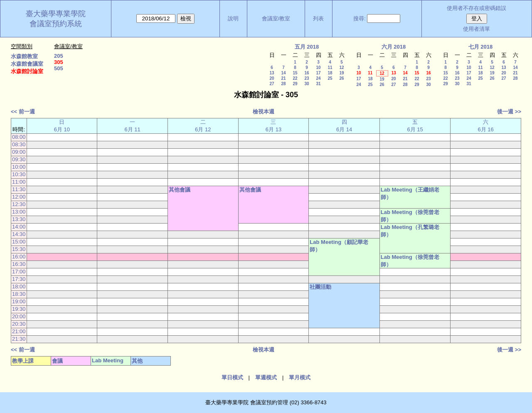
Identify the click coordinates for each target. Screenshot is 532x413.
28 (283, 84)
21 (283, 78)
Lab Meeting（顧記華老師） (339, 246)
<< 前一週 (23, 112)
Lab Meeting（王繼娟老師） (410, 193)
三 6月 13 (273, 126)
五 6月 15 (415, 126)
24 (318, 78)
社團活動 (320, 287)
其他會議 (180, 190)
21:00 (19, 331)
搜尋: (360, 18)
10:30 (19, 174)
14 (283, 73)
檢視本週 (264, 112)
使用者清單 (477, 29)
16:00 (19, 257)
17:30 (19, 279)
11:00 (19, 182)
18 (330, 73)
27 (272, 84)
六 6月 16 (485, 126)
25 (330, 78)
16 (307, 73)
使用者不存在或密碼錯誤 (477, 8)
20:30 (19, 324)
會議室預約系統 (56, 24)
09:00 (19, 152)
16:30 (19, 264)
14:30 (19, 234)
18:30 (19, 294)
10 (318, 68)
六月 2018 (394, 47)
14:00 (19, 227)
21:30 (19, 339)
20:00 (19, 316)
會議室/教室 (276, 18)
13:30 (19, 219)
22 (295, 78)
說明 (233, 18)
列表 (318, 18)
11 (330, 68)
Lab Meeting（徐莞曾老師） (410, 216)
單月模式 (300, 377)
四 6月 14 (344, 126)
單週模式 (266, 377)
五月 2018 (307, 47)
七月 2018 (481, 47)
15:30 (19, 249)
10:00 (19, 167)
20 (272, 78)
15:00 (19, 242)
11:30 (19, 189)
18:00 (19, 286)
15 (295, 73)
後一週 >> (509, 112)
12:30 (19, 204)
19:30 (19, 309)
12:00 (19, 197)
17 (318, 73)
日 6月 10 (62, 126)
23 (307, 78)
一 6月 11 (132, 126)
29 (295, 84)
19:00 (19, 301)
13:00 (19, 212)
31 (318, 84)
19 (341, 73)
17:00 (19, 272)
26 (341, 78)
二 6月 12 (203, 126)
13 (272, 73)
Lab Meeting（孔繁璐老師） (410, 231)
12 (341, 68)
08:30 (19, 144)
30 (307, 84)
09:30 (19, 159)
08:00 (19, 137)
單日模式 (232, 377)
